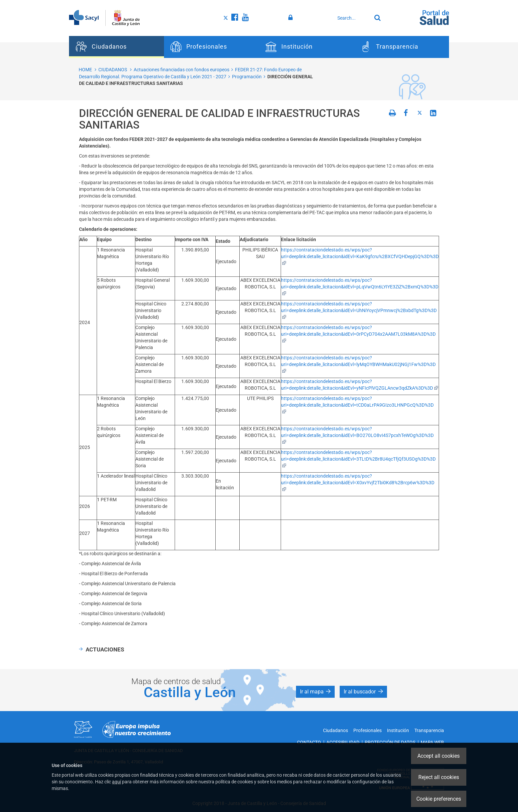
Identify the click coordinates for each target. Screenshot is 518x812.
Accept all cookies (438, 756)
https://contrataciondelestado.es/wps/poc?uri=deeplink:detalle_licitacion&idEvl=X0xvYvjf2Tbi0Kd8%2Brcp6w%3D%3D (358, 482)
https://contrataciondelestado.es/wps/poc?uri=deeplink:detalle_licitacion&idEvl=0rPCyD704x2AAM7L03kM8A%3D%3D (358, 334)
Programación (247, 77)
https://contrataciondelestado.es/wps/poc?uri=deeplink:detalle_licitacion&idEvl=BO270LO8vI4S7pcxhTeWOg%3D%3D (357, 435)
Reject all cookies (439, 777)
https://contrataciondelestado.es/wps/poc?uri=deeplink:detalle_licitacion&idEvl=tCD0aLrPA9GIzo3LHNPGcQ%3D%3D (357, 405)
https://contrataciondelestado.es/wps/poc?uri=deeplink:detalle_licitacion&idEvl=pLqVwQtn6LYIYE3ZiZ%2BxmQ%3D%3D (360, 286)
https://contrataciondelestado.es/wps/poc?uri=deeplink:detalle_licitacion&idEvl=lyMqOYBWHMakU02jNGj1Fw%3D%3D (358, 364)
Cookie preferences (439, 799)
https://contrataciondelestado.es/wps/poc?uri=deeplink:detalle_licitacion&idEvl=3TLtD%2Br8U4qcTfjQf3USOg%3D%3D (358, 458)
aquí (116, 782)
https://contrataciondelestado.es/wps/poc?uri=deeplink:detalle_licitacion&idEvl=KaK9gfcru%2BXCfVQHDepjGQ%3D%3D (360, 256)
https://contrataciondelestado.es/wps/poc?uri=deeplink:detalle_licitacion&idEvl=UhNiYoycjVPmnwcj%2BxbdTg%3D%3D (359, 310)
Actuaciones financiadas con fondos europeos (181, 70)
